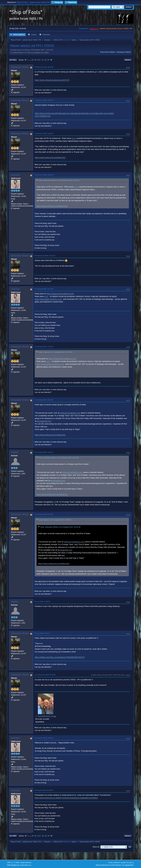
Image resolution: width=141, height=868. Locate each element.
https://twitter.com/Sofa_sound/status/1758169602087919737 (60, 657)
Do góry (13, 836)
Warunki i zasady (120, 863)
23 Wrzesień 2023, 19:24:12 (44, 134)
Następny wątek (124, 52)
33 (46, 60)
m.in (73, 138)
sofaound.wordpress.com (70, 413)
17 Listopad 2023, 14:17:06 (44, 289)
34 (48, 60)
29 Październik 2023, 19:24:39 (45, 256)
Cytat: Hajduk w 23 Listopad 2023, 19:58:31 (55, 520)
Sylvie (74, 40)
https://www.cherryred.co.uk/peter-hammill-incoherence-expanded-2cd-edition (66, 798)
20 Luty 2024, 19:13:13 (42, 633)
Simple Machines (26, 863)
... (30, 60)
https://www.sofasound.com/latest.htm (50, 157)
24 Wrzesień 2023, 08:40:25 (44, 175)
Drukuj (128, 60)
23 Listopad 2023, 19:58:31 (44, 452)
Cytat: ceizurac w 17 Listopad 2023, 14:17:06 (55, 352)
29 (32, 60)
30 (35, 60)
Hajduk (15, 452)
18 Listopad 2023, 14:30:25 (44, 347)
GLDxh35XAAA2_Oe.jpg (46, 716)
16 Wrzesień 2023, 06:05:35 (44, 67)
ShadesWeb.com (26, 865)
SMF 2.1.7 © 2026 (13, 863)
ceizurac (15, 175)
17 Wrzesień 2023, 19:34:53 (44, 100)
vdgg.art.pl (94, 29)
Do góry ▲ (130, 863)
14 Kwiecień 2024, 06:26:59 (44, 738)
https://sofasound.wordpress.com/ (60, 294)
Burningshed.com (44, 421)
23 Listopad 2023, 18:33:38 (44, 400)
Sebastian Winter (20, 67)
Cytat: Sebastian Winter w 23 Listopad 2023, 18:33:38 (59, 458)
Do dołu (13, 60)
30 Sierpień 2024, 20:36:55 (44, 790)
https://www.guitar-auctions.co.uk (48, 299)
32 (43, 60)
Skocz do (96, 847)
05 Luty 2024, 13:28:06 (42, 602)
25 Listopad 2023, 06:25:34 (44, 514)
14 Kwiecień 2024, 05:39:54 (46, 675)
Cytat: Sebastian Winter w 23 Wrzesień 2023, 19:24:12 (59, 180)
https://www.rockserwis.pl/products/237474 (52, 80)
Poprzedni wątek (108, 52)
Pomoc (111, 863)
